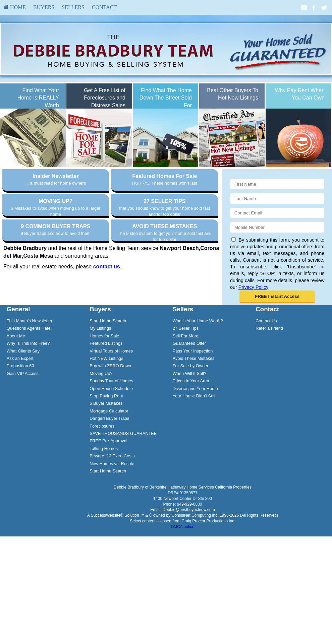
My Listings (100, 376)
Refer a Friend (269, 376)
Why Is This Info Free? (28, 391)
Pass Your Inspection (193, 399)
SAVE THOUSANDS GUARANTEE (123, 481)
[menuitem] (15, 7)
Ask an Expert (20, 406)
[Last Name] (277, 199)
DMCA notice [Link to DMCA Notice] (182, 575)
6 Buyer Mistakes (106, 451)
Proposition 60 (20, 414)
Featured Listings (106, 391)
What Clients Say (23, 399)
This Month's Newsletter (30, 369)
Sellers (73, 7)
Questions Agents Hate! (29, 376)
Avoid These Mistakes (194, 406)
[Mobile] (277, 227)
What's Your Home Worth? (198, 369)
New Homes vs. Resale (112, 511)
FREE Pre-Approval (108, 489)
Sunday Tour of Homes (111, 429)
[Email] (277, 213)
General (18, 357)
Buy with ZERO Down (110, 414)
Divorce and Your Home (195, 436)
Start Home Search (108, 369)
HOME (15, 7)
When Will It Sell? (189, 421)
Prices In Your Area (191, 429)
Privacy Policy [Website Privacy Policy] (254, 287)
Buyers (44, 7)
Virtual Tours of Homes (111, 399)
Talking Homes (104, 496)
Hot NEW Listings (106, 406)
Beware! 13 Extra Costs (112, 504)
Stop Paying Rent (106, 444)
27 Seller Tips (186, 376)
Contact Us (266, 369)
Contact (104, 7)
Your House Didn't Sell (194, 444)
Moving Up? (101, 421)
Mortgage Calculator (109, 459)
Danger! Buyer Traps (109, 466)
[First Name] (277, 184)
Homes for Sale (104, 384)
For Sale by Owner (191, 414)
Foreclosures (102, 474)
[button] (277, 297)
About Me (16, 384)
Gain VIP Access (23, 421)
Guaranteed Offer (189, 391)
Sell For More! (186, 384)
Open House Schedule (111, 436)
